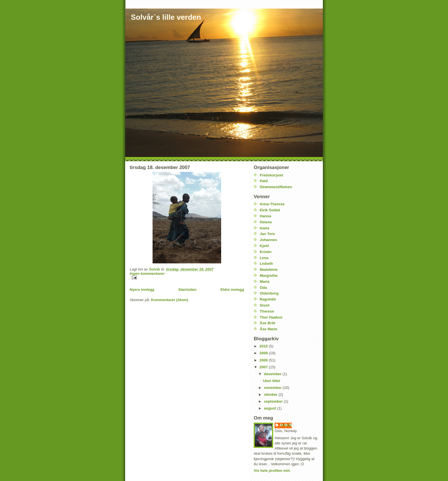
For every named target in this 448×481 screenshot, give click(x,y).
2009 (264, 353)
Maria (265, 282)
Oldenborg (269, 293)
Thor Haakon (271, 317)
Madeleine (269, 270)
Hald (264, 181)
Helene (266, 222)
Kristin (266, 252)
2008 (264, 360)
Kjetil (264, 246)
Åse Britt (267, 323)
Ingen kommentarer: (148, 274)
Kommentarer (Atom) (169, 300)
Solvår (286, 425)
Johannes (268, 240)
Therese (267, 311)
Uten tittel (271, 381)
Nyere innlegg (142, 290)
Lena (264, 258)
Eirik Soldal (270, 210)
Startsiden (187, 290)
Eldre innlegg (232, 290)
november (273, 388)
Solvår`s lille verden (166, 17)
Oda (263, 288)
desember (273, 374)
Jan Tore (267, 234)
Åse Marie (268, 329)
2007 (264, 367)
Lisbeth (266, 264)
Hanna (265, 216)
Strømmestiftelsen (276, 187)
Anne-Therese (272, 204)
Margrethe (269, 276)
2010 (264, 346)
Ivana (264, 228)
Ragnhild (268, 299)
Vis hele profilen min (272, 471)
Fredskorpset (271, 175)
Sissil (265, 305)
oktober (271, 394)
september (274, 401)
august (271, 408)
